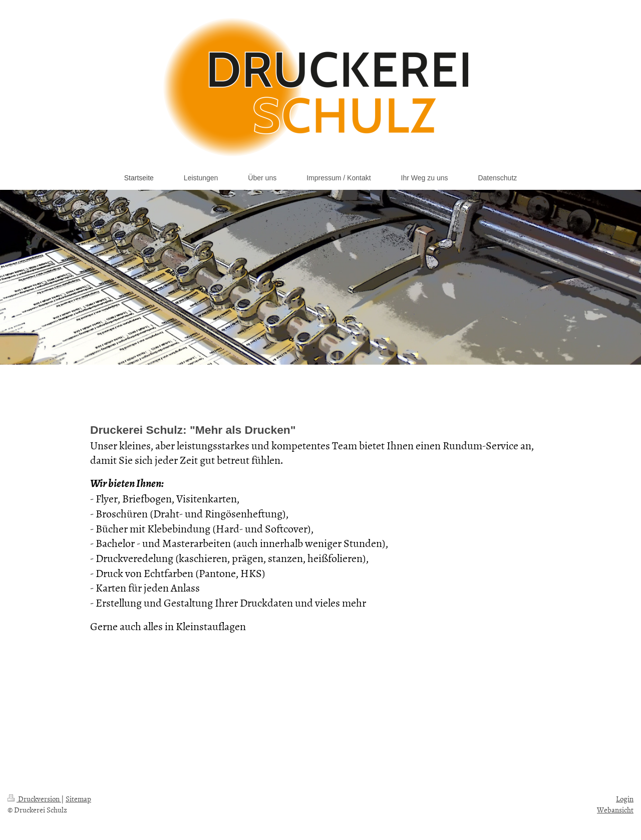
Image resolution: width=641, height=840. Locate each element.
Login (625, 799)
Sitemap (78, 799)
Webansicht (615, 810)
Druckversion (34, 799)
